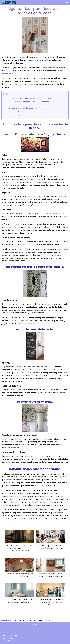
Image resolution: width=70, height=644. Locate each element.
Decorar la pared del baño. (22, 111)
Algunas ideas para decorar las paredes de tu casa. (29, 98)
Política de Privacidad (10, 635)
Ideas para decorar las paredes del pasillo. (29, 105)
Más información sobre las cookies (14, 640)
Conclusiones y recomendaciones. (22, 115)
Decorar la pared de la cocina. (23, 108)
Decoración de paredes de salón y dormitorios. (30, 102)
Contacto (5, 633)
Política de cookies (9, 638)
